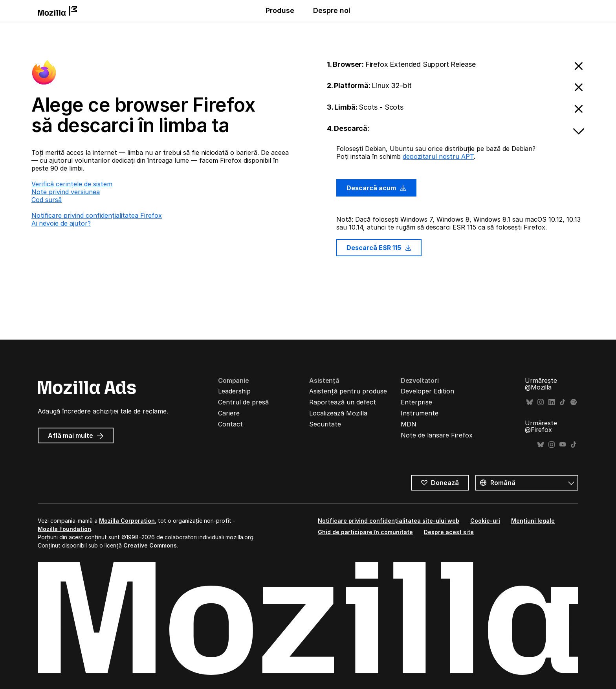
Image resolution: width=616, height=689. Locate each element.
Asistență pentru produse (348, 391)
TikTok (563, 402)
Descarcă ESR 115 (379, 248)
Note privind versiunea (66, 192)
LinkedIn (552, 402)
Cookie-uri (485, 521)
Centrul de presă (243, 402)
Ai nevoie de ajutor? (61, 223)
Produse (280, 10)
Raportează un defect (343, 402)
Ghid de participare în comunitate (365, 532)
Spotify (574, 402)
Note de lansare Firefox (437, 435)
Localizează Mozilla (338, 413)
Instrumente (420, 413)
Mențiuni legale (533, 521)
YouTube (563, 445)
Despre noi (332, 10)
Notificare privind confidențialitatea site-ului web (389, 521)
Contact (230, 424)
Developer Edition (427, 391)
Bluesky (530, 402)
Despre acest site (449, 532)
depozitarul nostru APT (438, 156)
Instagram (541, 402)
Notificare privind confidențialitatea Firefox (97, 215)
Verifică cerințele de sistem (72, 184)
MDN (409, 424)
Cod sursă (47, 200)
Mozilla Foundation (64, 529)
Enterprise (416, 402)
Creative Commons (150, 545)
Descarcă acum (376, 188)
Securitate (325, 424)
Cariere (229, 413)
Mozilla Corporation (127, 521)
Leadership (234, 391)
